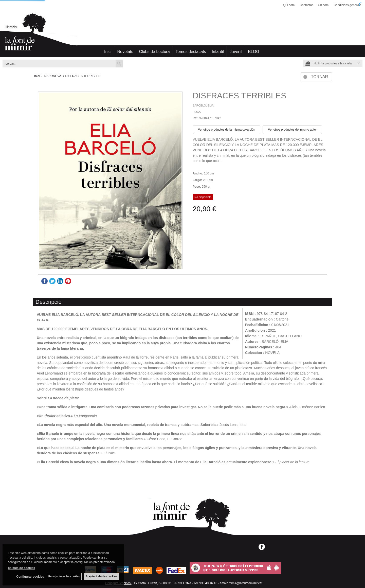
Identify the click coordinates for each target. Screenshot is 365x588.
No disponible (203, 197)
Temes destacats (191, 52)
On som (323, 5)
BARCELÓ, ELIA (203, 105)
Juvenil (236, 52)
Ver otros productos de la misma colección (226, 130)
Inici (108, 52)
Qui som (289, 5)
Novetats (125, 52)
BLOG (254, 52)
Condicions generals (347, 5)
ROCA (197, 112)
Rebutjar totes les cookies (64, 576)
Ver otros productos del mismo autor (292, 130)
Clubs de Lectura (154, 52)
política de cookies (21, 568)
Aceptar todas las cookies (102, 576)
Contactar (306, 5)
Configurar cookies (30, 577)
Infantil (218, 52)
